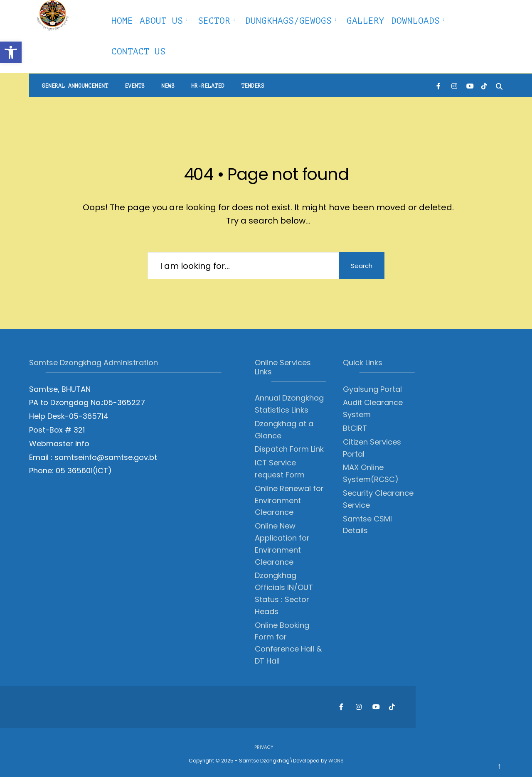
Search (362, 266)
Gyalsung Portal (372, 389)
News (168, 86)
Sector (214, 21)
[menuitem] (165, 20)
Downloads (415, 21)
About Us (161, 21)
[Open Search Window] (499, 85)
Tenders (253, 86)
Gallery (366, 21)
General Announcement (75, 86)
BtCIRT (355, 428)
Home (122, 21)
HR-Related (208, 86)
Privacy (264, 747)
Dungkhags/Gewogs (288, 21)
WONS (336, 761)
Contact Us (138, 52)
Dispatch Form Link (289, 449)
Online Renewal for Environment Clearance (289, 500)
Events (135, 86)
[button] (11, 52)
